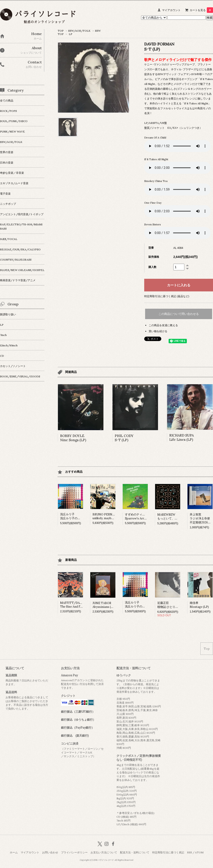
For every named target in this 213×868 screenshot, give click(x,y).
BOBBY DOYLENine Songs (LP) (73, 438)
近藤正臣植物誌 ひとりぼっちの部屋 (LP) (178, 605)
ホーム (14, 852)
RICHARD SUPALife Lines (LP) (181, 437)
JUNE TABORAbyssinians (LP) (104, 605)
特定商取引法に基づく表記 (168, 852)
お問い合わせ (50, 852)
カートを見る (201, 10)
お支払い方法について (104, 852)
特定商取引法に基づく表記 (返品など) (167, 296)
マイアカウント (171, 10)
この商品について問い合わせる (179, 314)
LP (71, 34)
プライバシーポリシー (74, 852)
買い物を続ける (158, 331)
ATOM (199, 852)
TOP (61, 31)
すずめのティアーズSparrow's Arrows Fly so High (145, 516)
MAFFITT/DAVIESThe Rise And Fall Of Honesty (80, 605)
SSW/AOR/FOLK (79, 31)
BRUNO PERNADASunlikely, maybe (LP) (106, 516)
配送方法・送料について (135, 852)
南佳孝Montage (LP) (199, 605)
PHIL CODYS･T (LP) (124, 438)
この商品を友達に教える (163, 325)
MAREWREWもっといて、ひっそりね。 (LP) (178, 517)
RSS (189, 852)
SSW (98, 31)
